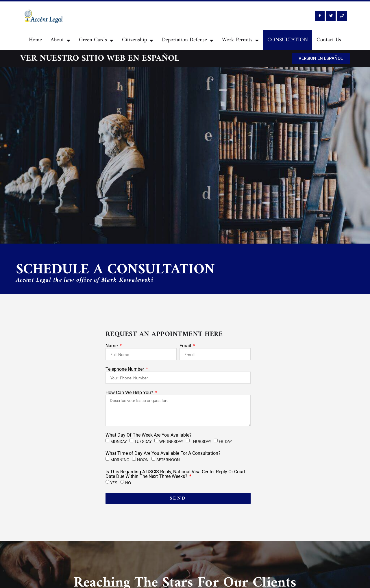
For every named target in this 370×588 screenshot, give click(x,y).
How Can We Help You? (130, 393)
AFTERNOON (168, 459)
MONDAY (119, 441)
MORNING (120, 459)
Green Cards (96, 40)
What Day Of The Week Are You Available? (149, 435)
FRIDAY (225, 441)
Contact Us (329, 40)
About (60, 40)
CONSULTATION (288, 40)
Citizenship (138, 40)
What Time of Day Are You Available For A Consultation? (163, 453)
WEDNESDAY (171, 441)
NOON (143, 459)
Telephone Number (125, 369)
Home (35, 40)
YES (114, 483)
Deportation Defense (188, 40)
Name (112, 346)
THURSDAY (201, 441)
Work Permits (240, 40)
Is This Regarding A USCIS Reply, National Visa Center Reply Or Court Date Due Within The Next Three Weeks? (175, 474)
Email (186, 346)
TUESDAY (143, 441)
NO (128, 483)
